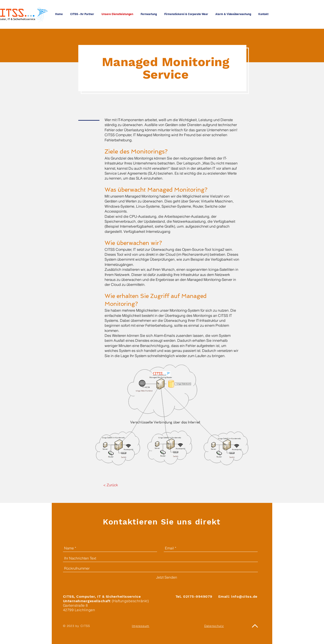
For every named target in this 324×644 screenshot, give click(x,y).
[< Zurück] (111, 485)
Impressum (141, 626)
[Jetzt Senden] (167, 577)
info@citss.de (244, 596)
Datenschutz (214, 626)
